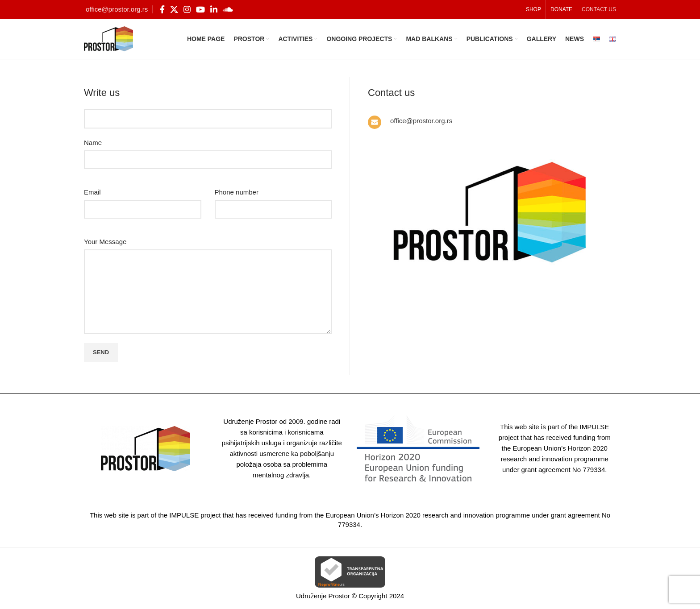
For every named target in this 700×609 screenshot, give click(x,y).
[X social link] (174, 9)
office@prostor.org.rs (117, 9)
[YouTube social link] (200, 9)
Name (93, 143)
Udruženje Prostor (323, 596)
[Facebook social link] (162, 9)
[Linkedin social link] (214, 9)
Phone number (237, 192)
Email (92, 192)
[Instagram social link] (187, 9)
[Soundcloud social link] (228, 9)
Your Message (105, 242)
